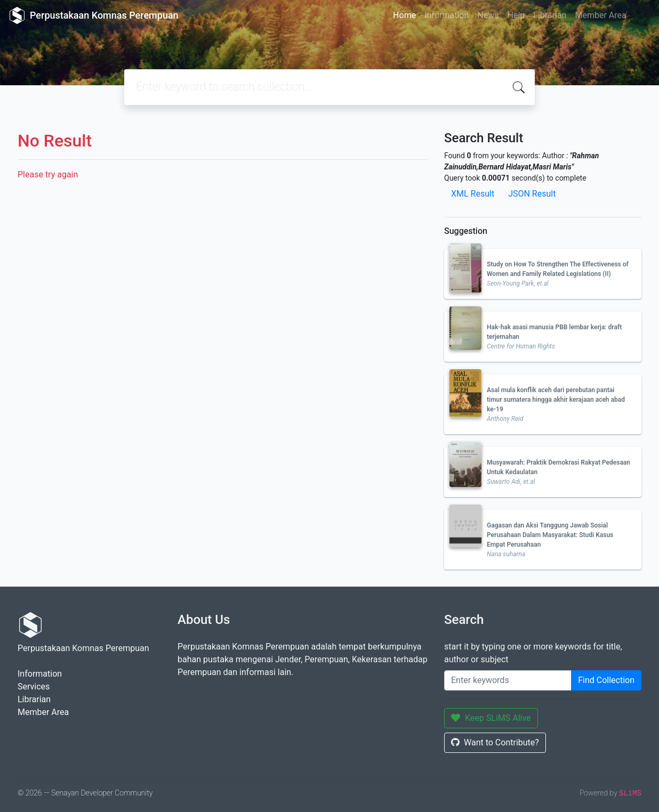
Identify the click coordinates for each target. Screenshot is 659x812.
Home (404, 15)
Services (34, 687)
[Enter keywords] (508, 680)
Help (516, 15)
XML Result (473, 194)
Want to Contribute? (495, 742)
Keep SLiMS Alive (491, 718)
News (488, 15)
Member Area (600, 15)
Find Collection (606, 680)
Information (447, 15)
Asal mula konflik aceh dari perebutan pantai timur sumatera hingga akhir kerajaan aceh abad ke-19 (556, 400)
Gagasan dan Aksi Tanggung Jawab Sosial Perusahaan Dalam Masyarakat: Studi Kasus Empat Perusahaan (550, 535)
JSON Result (532, 194)
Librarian (550, 15)
